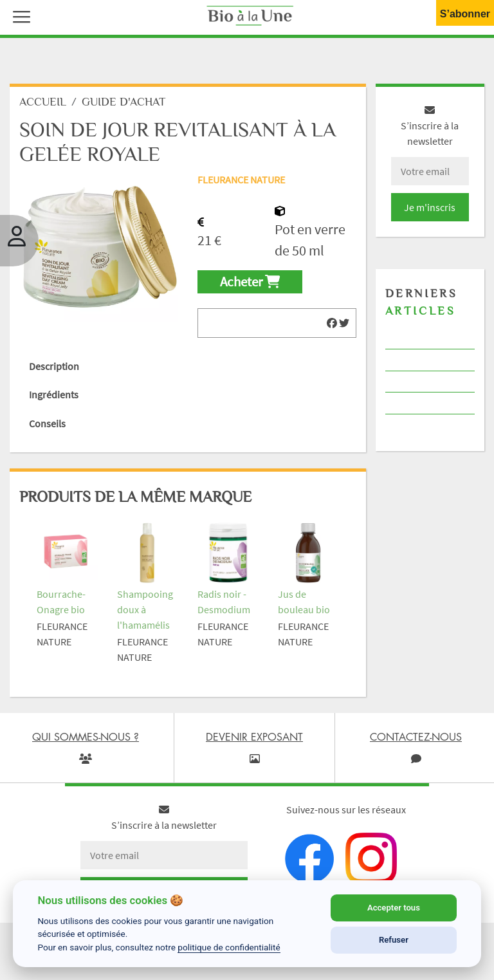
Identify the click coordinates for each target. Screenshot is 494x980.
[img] (332, 323)
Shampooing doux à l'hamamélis (145, 609)
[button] (19, 15)
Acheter (250, 282)
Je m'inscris (430, 207)
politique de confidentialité (229, 947)
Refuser (394, 940)
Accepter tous (394, 908)
